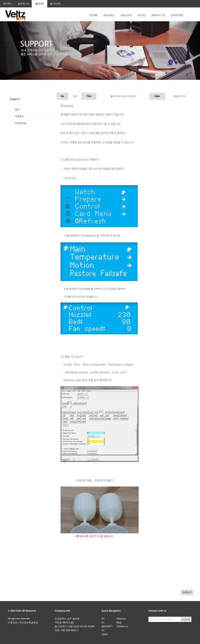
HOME (93, 15)
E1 (103, 619)
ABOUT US (158, 15)
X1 (103, 630)
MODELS (109, 15)
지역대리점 (21, 123)
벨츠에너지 (24, 4)
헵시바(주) (55, 4)
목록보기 (187, 592)
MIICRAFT (107, 626)
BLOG (142, 15)
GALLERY (126, 15)
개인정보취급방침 (29, 623)
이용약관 (12, 623)
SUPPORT (177, 15)
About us (121, 619)
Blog (119, 623)
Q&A (17, 109)
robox (104, 634)
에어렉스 (8, 4)
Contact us (122, 626)
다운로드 (19, 116)
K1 (103, 623)
